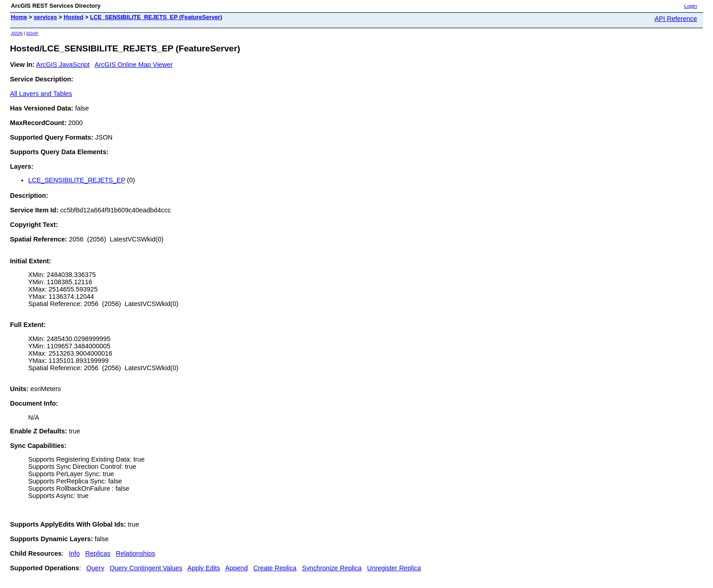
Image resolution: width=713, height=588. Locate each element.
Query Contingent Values (146, 568)
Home (19, 17)
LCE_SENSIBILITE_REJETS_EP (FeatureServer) (156, 17)
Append (236, 568)
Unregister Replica (394, 568)
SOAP (32, 33)
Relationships (136, 553)
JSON (17, 33)
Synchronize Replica (332, 568)
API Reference (676, 19)
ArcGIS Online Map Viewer (134, 65)
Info (75, 553)
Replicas (98, 553)
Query (95, 568)
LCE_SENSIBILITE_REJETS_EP (77, 180)
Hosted (73, 17)
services (45, 17)
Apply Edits (204, 568)
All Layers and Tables (41, 94)
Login (691, 6)
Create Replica (275, 568)
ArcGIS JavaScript (63, 65)
